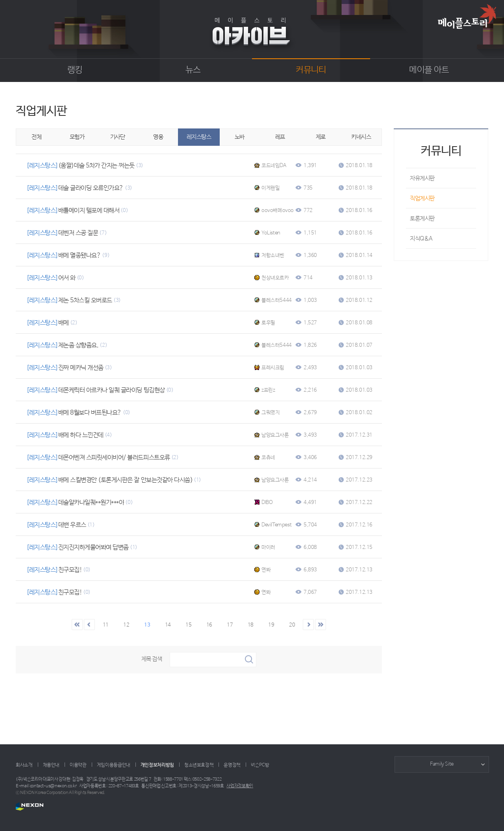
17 (230, 625)
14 (168, 625)
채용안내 (51, 765)
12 (126, 625)
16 (209, 625)
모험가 (77, 137)
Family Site (442, 764)
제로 (321, 137)
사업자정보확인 (240, 786)
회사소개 (24, 765)
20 (292, 625)
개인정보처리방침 (157, 765)
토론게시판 (422, 218)
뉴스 (193, 70)
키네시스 (361, 137)
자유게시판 (422, 178)
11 (106, 625)
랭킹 (75, 70)
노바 (240, 137)
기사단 (118, 137)
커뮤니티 (311, 70)
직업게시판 (422, 198)
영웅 (158, 137)
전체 (36, 137)
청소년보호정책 (199, 765)
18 (251, 625)
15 (188, 625)
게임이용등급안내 (114, 765)
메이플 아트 (429, 70)
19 (271, 625)
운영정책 (232, 765)
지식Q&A (421, 239)
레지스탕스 (199, 137)
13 (147, 625)
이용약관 (78, 765)
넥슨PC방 (260, 765)
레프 (280, 137)
